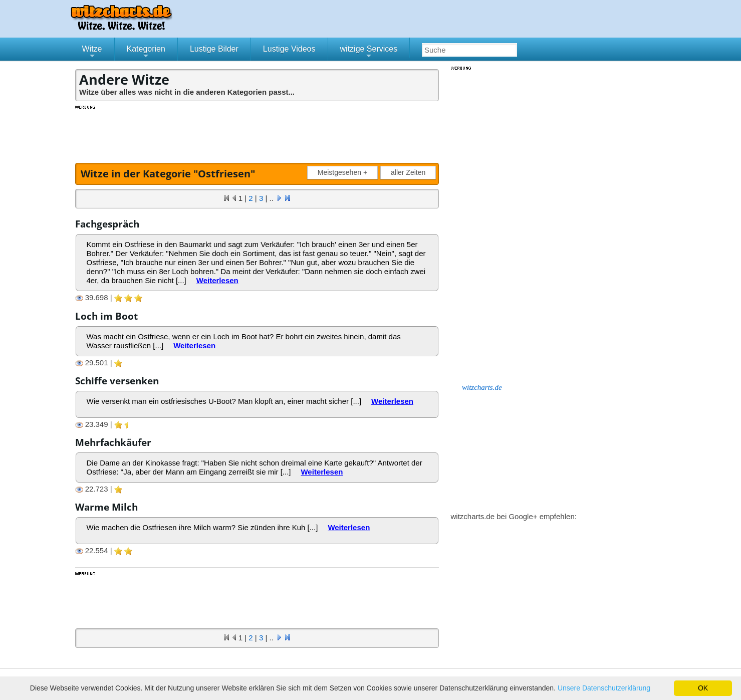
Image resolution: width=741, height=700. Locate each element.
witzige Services (369, 53)
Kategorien (146, 53)
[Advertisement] (258, 133)
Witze (92, 53)
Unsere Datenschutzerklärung (604, 688)
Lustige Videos (289, 49)
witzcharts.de (482, 387)
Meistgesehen (344, 173)
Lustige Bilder (214, 49)
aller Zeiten (408, 172)
